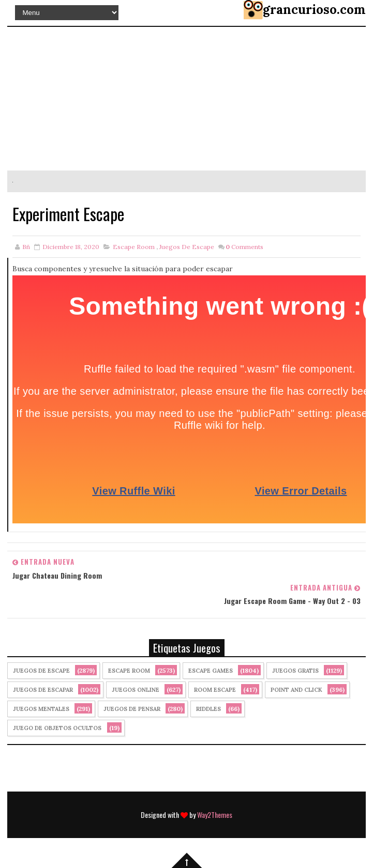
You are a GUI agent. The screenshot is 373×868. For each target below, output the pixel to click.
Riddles (208, 709)
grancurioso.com (314, 10)
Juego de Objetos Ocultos (57, 728)
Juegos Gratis (295, 671)
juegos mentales (41, 709)
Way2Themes (215, 815)
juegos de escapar (43, 690)
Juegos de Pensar (132, 709)
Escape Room (134, 247)
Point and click (296, 690)
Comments (244, 247)
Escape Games (211, 671)
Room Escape (215, 690)
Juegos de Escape (187, 247)
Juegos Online (136, 690)
